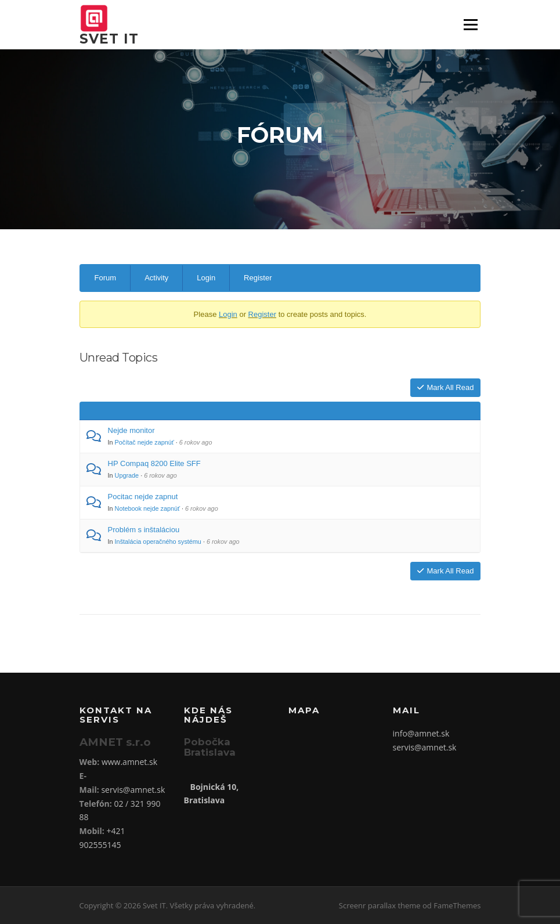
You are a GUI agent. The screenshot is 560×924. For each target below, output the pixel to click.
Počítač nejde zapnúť (144, 442)
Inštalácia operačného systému (158, 542)
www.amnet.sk (129, 762)
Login (206, 278)
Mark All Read (446, 387)
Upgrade (127, 475)
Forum (106, 278)
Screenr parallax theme (380, 905)
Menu (470, 25)
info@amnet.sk (421, 733)
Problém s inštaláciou (144, 530)
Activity (156, 278)
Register (258, 278)
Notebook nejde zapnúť (147, 508)
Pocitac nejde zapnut (143, 497)
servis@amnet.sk (133, 790)
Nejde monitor (131, 430)
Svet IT (109, 39)
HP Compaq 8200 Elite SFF (154, 463)
